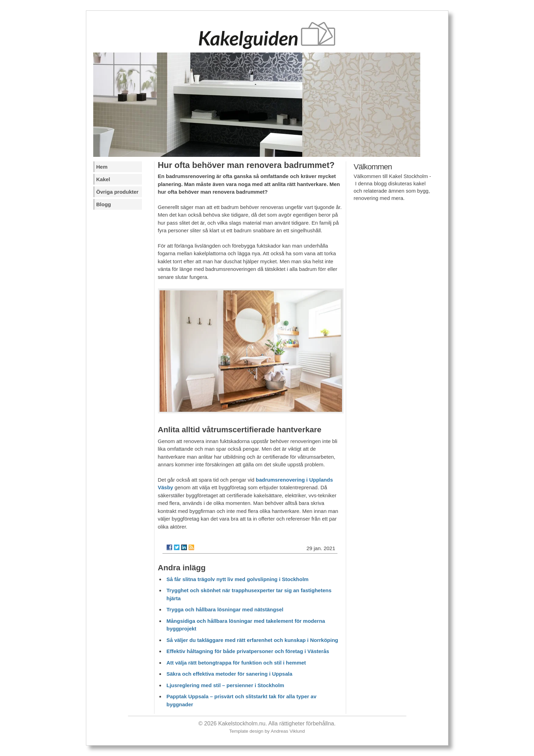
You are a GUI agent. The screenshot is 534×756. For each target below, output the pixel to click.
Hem (102, 167)
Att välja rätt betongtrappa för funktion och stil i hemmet (236, 663)
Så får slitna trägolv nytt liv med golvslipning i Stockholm (238, 579)
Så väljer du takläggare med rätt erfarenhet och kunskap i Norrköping (252, 640)
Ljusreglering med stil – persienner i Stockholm (225, 685)
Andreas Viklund (288, 731)
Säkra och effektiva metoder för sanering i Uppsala (230, 674)
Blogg (104, 204)
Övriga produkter (118, 192)
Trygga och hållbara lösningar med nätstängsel (225, 609)
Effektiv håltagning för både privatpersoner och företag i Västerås (248, 651)
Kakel (103, 179)
